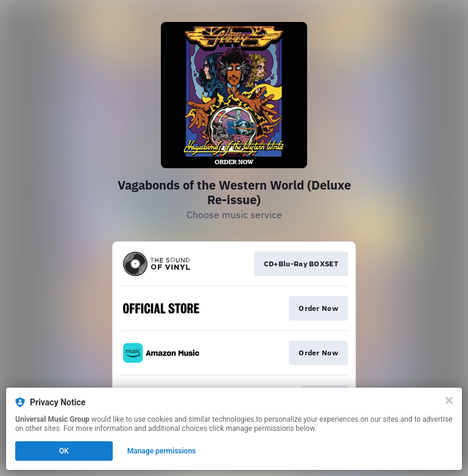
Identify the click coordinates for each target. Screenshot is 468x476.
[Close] (449, 400)
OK (64, 451)
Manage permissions (162, 451)
